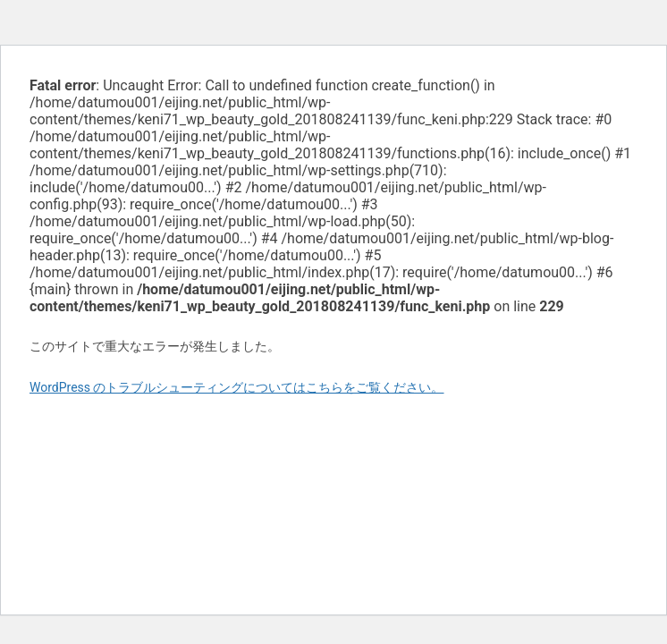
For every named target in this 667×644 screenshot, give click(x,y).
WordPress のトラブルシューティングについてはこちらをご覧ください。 (237, 387)
